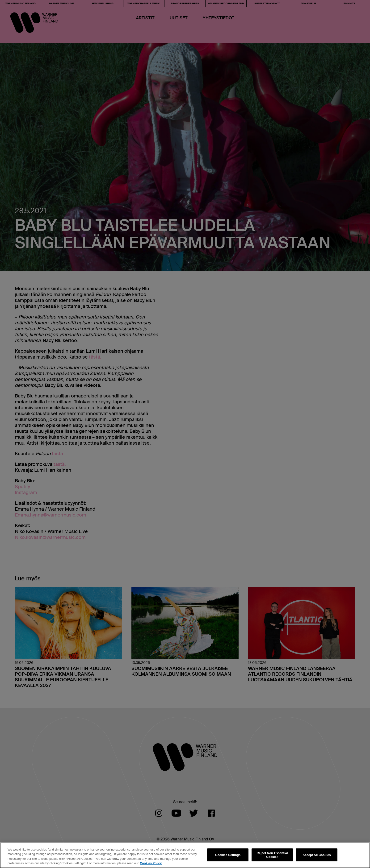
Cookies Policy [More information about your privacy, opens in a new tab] (151, 863)
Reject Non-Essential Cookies (272, 855)
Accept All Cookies (317, 855)
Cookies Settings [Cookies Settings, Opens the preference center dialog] (228, 855)
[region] (185, 855)
